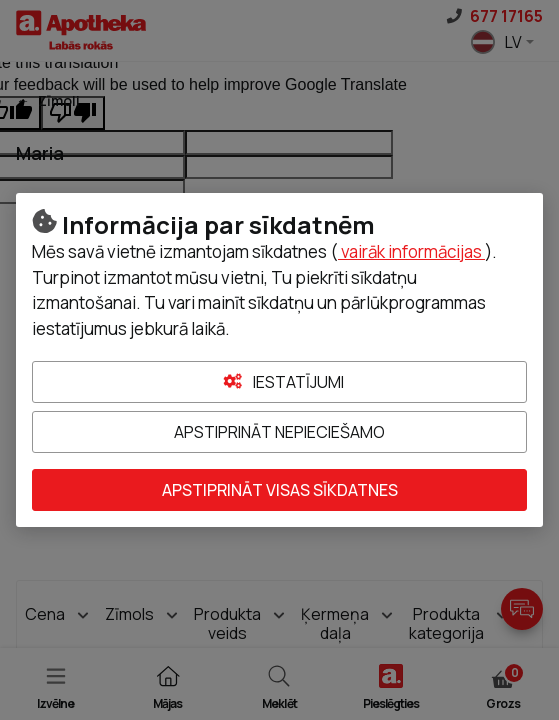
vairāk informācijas (411, 251)
